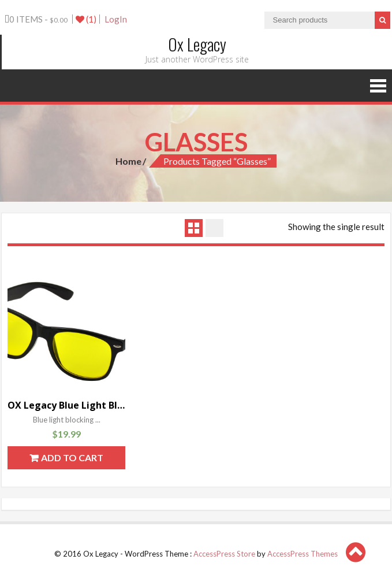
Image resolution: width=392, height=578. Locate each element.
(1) (86, 19)
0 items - (36, 19)
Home (128, 161)
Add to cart (72, 457)
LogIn (116, 19)
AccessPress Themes (303, 554)
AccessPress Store (224, 554)
